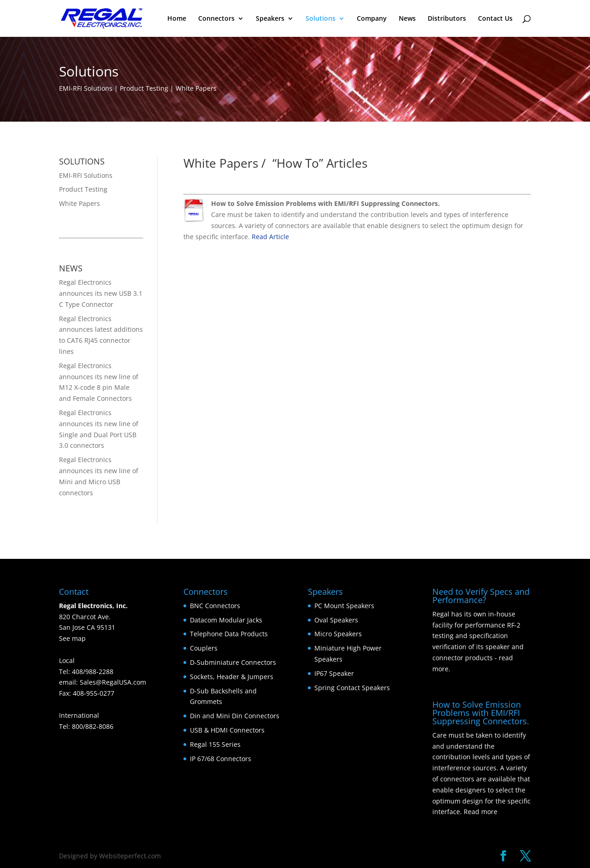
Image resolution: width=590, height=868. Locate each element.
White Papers (80, 203)
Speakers (270, 19)
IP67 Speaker (334, 673)
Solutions (321, 19)
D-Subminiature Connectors (233, 662)
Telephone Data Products (229, 634)
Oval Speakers (336, 620)
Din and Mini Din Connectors (235, 716)
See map (72, 638)
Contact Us (495, 19)
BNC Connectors (215, 606)
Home (177, 19)
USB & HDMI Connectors (227, 730)
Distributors (447, 19)
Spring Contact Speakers (352, 688)
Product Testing (83, 189)
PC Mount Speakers (344, 606)
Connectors (216, 19)
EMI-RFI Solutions (86, 175)
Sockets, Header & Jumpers (232, 677)
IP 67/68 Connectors (221, 759)
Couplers (204, 648)
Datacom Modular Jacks (226, 620)
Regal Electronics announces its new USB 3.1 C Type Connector (101, 293)
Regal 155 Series (215, 744)
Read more (481, 812)
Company (372, 19)
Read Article (270, 237)
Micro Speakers (338, 634)
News (407, 19)
